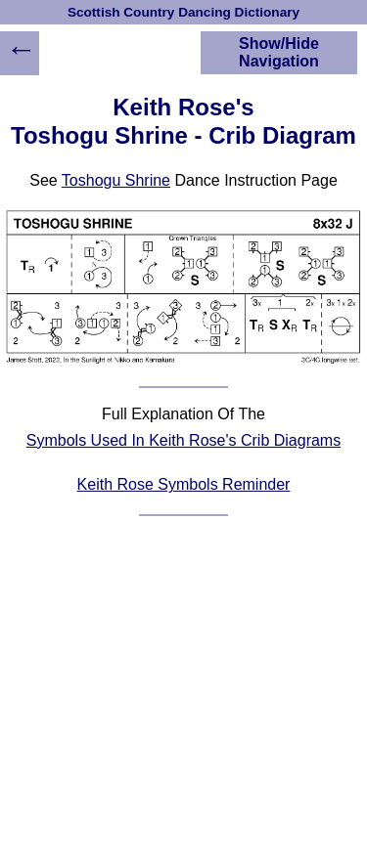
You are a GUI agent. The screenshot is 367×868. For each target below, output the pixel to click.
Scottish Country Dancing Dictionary (183, 12)
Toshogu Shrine (116, 180)
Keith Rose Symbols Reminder (184, 484)
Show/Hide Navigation (279, 52)
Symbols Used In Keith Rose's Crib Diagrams (183, 440)
